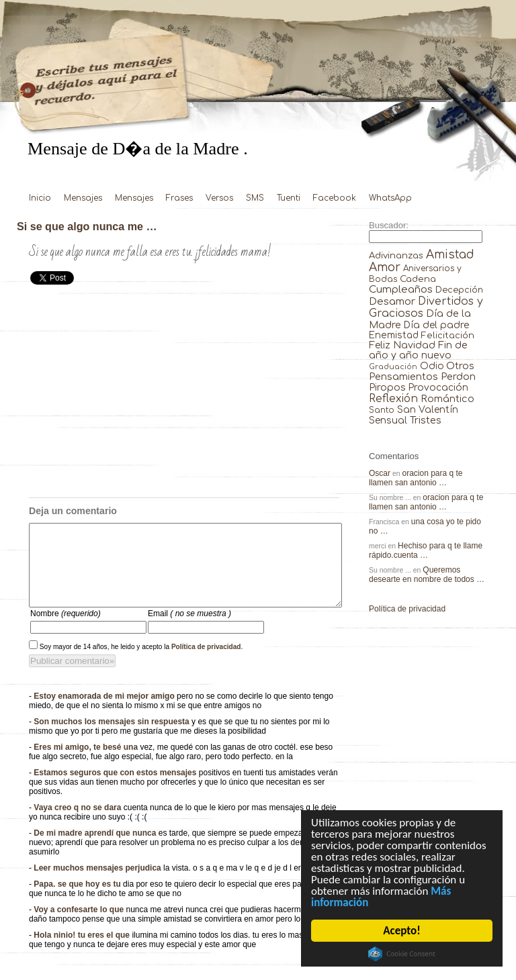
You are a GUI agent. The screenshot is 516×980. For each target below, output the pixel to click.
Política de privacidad (206, 663)
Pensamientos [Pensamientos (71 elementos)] (403, 377)
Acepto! (402, 931)
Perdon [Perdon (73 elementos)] (458, 377)
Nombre (66, 630)
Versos (219, 198)
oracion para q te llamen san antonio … (416, 478)
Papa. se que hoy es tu (78, 900)
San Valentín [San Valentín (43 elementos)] (428, 410)
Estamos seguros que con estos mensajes (116, 789)
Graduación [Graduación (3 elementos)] (393, 367)
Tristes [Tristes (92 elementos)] (426, 420)
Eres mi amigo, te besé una (87, 763)
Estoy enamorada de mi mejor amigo (105, 712)
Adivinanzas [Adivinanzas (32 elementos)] (396, 255)
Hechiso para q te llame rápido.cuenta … (426, 550)
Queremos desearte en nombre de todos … (427, 575)
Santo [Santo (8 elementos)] (382, 410)
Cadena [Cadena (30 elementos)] (418, 279)
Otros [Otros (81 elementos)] (460, 366)
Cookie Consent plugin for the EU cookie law (402, 954)
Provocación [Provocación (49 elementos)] (438, 388)
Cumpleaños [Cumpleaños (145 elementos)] (401, 290)
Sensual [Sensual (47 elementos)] (388, 421)
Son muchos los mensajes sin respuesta (113, 738)
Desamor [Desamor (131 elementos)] (392, 301)
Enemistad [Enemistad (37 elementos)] (394, 335)
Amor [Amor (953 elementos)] (385, 267)
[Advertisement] (184, 397)
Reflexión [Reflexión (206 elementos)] (393, 399)
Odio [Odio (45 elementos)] (432, 366)
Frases (179, 198)
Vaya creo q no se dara (78, 824)
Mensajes (83, 198)
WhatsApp (390, 198)
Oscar (380, 473)
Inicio (40, 198)
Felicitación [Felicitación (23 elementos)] (448, 336)
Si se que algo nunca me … (87, 226)
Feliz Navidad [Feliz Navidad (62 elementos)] (402, 345)
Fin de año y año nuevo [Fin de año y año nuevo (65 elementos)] (418, 350)
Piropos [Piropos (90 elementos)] (387, 387)
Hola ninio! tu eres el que (83, 951)
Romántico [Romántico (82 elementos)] (447, 399)
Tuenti (289, 198)
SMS (255, 198)
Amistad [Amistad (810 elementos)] (450, 255)
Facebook (335, 198)
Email (189, 630)
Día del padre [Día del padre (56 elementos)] (436, 325)
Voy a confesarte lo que (80, 926)
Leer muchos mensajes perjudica (98, 884)
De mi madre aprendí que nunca (96, 849)
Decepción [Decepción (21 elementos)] (459, 290)
